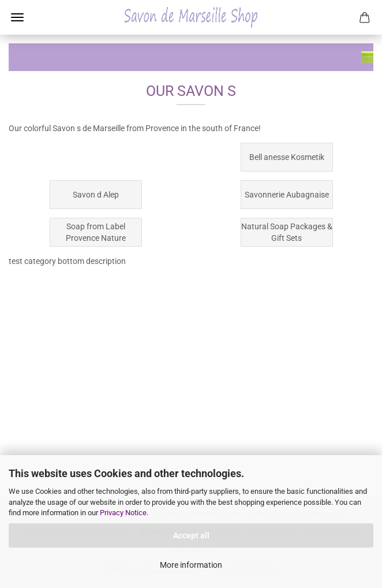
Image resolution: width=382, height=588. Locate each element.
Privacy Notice (123, 513)
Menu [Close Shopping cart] (17, 17)
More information (191, 565)
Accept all (191, 535)
